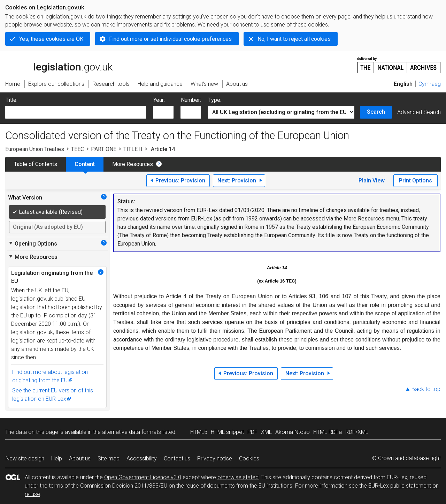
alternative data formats (132, 432)
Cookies (249, 458)
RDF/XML (357, 432)
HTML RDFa (328, 432)
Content (85, 164)
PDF (252, 432)
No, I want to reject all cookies (294, 39)
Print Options (416, 180)
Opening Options (33, 243)
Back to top (426, 389)
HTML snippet (227, 432)
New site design (25, 458)
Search (376, 112)
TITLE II (133, 149)
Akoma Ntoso (293, 432)
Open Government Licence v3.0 (143, 477)
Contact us (177, 458)
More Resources (133, 164)
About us (80, 458)
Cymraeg (430, 84)
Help (57, 458)
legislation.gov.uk (59, 65)
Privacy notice (215, 458)
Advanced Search (419, 112)
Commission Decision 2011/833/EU (124, 486)
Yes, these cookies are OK (51, 39)
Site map (109, 458)
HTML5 (199, 432)
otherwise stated (238, 477)
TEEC (78, 149)
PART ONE (104, 149)
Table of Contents (36, 164)
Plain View (372, 180)
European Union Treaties (35, 149)
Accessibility (142, 458)
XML (266, 432)
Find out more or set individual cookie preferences (170, 39)
